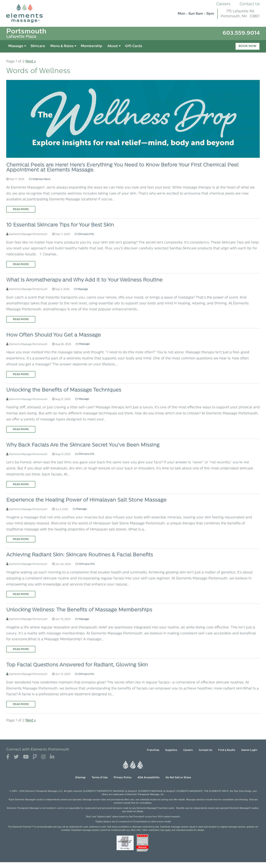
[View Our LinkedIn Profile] (52, 757)
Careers (223, 4)
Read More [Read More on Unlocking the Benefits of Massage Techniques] (21, 430)
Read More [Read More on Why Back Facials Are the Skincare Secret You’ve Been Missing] (21, 485)
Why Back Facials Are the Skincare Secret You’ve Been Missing (83, 445)
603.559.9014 (241, 33)
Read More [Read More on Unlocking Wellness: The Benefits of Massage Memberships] (21, 649)
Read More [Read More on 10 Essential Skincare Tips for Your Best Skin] (21, 264)
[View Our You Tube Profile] (26, 757)
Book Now (248, 46)
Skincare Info (84, 234)
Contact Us (250, 4)
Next (31, 62)
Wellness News (40, 179)
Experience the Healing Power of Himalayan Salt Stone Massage (86, 500)
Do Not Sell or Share (178, 778)
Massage (81, 289)
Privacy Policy (123, 778)
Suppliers (171, 750)
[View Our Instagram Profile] (43, 757)
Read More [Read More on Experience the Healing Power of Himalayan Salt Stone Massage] (21, 539)
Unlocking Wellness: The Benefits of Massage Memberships (79, 610)
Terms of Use (100, 778)
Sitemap (80, 778)
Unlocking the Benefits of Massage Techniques (64, 390)
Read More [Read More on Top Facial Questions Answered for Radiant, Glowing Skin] (21, 704)
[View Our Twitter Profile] (16, 757)
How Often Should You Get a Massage (54, 335)
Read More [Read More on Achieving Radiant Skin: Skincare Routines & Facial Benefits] (21, 594)
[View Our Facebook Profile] (8, 757)
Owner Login (249, 750)
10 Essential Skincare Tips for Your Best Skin (60, 225)
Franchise (153, 750)
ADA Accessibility (149, 778)
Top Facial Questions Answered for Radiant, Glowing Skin (77, 665)
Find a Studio (227, 750)
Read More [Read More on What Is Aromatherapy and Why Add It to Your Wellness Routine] (21, 320)
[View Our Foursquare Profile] (35, 757)
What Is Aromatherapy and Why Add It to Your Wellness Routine (84, 280)
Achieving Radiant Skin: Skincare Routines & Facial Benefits (80, 555)
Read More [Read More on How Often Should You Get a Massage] (21, 375)
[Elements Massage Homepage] (28, 13)
